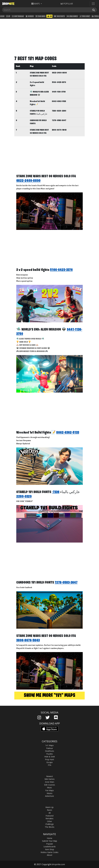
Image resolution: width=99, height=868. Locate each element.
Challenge (49, 824)
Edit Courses (50, 785)
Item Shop (50, 849)
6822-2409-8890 (59, 73)
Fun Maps (50, 790)
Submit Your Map (50, 841)
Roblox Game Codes (49, 852)
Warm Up (49, 807)
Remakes (49, 818)
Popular (50, 844)
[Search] (15, 10)
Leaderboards (50, 847)
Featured (49, 816)
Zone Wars (40, 17)
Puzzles (50, 754)
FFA (50, 765)
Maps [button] (36, 4)
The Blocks (50, 827)
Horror (29, 17)
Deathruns (50, 751)
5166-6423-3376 (59, 82)
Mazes (50, 793)
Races (50, 810)
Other (49, 821)
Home (50, 838)
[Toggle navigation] (93, 4)
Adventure (49, 796)
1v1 (49, 17)
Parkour (50, 748)
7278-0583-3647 (59, 120)
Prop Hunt (85, 17)
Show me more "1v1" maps (50, 696)
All (50, 813)
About (50, 855)
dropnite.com (58, 864)
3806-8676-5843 (59, 130)
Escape (50, 762)
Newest (50, 776)
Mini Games (72, 17)
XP (8, 17)
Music (49, 788)
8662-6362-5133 (59, 101)
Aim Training (18, 17)
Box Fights (59, 17)
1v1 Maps (49, 745)
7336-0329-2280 (59, 111)
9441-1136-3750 (59, 92)
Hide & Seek (50, 757)
